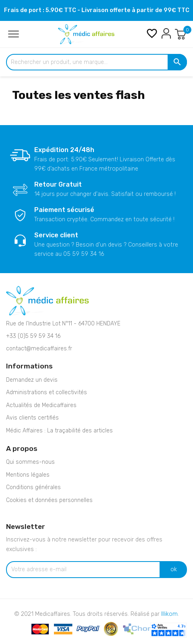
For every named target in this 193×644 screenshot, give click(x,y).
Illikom (169, 614)
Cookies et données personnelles (49, 500)
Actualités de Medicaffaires (41, 405)
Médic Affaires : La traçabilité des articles (59, 431)
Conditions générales (33, 487)
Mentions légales (28, 475)
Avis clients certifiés (32, 418)
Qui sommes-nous (30, 462)
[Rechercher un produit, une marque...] (96, 62)
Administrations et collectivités (47, 392)
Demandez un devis (32, 380)
